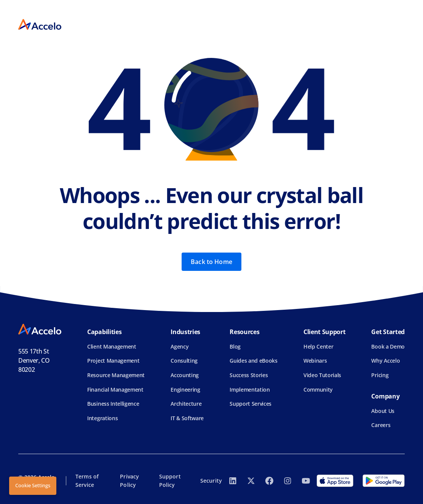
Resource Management (116, 375)
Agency (180, 346)
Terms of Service (87, 481)
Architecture (186, 404)
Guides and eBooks (254, 361)
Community (318, 390)
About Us (383, 411)
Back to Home (211, 262)
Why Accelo (385, 361)
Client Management (112, 346)
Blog (235, 346)
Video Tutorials (322, 375)
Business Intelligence (113, 404)
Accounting (185, 375)
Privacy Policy (129, 481)
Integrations (102, 418)
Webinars (315, 361)
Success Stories (249, 375)
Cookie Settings (33, 485)
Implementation (250, 390)
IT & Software (187, 418)
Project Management (113, 361)
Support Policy (170, 481)
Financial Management (115, 390)
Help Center (318, 346)
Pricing (380, 375)
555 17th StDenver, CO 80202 (34, 360)
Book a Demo (388, 346)
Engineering (185, 390)
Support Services (251, 404)
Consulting (184, 361)
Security (211, 481)
